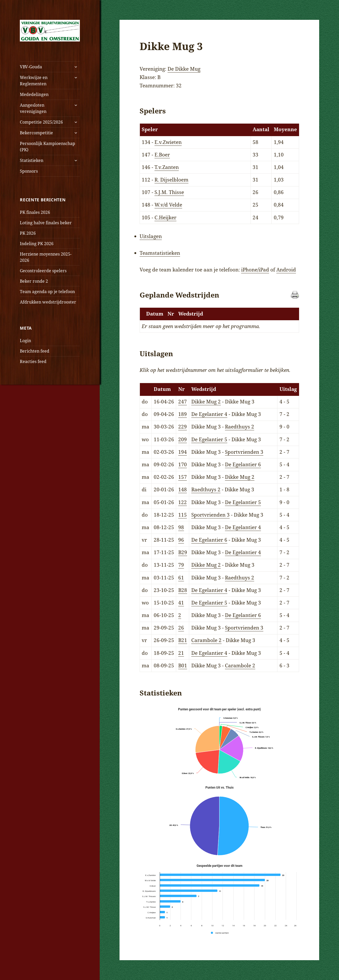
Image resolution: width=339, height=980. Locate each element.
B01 (183, 666)
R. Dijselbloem (171, 180)
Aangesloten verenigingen (33, 108)
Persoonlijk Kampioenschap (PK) (47, 147)
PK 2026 (28, 233)
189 (183, 414)
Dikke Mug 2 (206, 402)
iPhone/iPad (255, 270)
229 (183, 427)
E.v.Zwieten (168, 142)
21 (181, 653)
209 (183, 439)
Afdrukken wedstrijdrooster (48, 302)
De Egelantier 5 (209, 439)
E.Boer (162, 155)
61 (181, 578)
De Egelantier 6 (243, 464)
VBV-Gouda (31, 67)
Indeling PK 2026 (37, 244)
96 (181, 540)
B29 (183, 552)
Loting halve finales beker (46, 223)
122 (183, 502)
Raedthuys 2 (240, 427)
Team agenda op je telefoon (47, 292)
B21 (183, 640)
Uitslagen (151, 236)
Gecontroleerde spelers (43, 271)
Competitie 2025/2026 (41, 122)
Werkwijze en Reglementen (34, 81)
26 (181, 628)
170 (183, 464)
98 (181, 527)
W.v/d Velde (168, 205)
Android (286, 270)
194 (183, 452)
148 (183, 489)
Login (25, 341)
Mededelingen (34, 94)
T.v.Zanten (167, 167)
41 (181, 603)
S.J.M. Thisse (169, 192)
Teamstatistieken (160, 253)
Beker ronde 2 (34, 281)
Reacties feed (33, 361)
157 (183, 477)
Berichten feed (35, 351)
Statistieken (32, 160)
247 (183, 402)
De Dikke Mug (184, 69)
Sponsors (29, 171)
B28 (183, 590)
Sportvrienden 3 (244, 452)
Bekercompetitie (36, 133)
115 (183, 515)
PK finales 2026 (35, 212)
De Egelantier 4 (209, 414)
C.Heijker (165, 217)
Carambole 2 (206, 640)
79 (181, 565)
